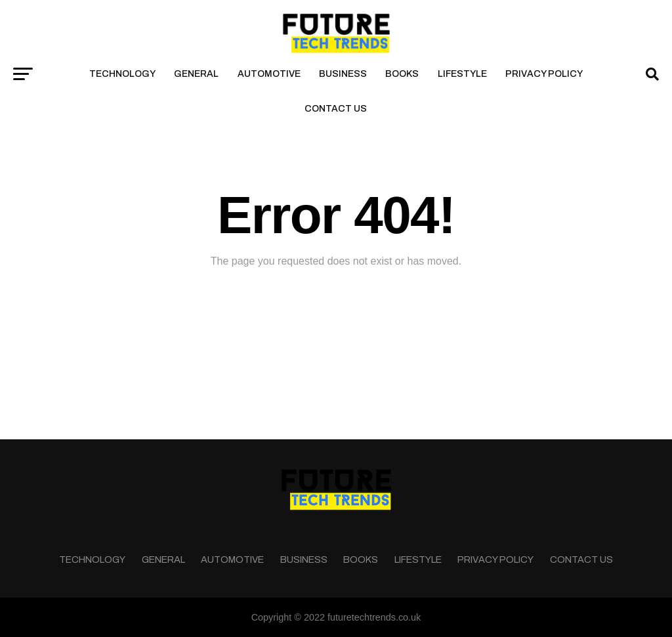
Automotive (269, 74)
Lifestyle (462, 74)
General (196, 74)
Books (402, 74)
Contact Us (336, 109)
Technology (122, 74)
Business (343, 74)
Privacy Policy (544, 74)
